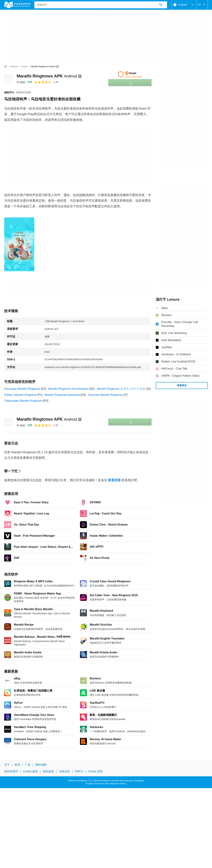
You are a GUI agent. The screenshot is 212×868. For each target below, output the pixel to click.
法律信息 (64, 771)
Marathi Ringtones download (62, 395)
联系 (17, 765)
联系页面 (114, 480)
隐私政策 (48, 771)
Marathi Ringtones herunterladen (68, 389)
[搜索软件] (161, 5)
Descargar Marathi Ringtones (22, 389)
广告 (28, 765)
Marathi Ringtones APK (49, 76)
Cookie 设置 (95, 771)
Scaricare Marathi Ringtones (105, 395)
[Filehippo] (17, 5)
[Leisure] (24, 67)
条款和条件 (11, 771)
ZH (202, 5)
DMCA (79, 771)
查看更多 (182, 385)
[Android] (14, 67)
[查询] (101, 5)
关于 (7, 765)
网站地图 (41, 765)
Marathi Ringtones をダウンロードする (121, 389)
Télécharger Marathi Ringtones (23, 401)
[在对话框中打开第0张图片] (19, 244)
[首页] (6, 67)
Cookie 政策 (30, 771)
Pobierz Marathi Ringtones (21, 395)
